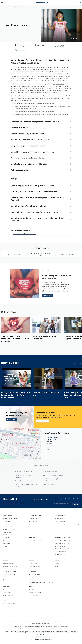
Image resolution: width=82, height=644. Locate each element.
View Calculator (48, 296)
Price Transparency (8, 522)
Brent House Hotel (34, 596)
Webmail (5, 541)
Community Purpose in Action (63, 538)
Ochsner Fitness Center (35, 593)
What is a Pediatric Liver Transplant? (45, 338)
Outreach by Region (60, 552)
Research (31, 560)
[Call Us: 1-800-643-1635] (21, 50)
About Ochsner (7, 587)
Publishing (6, 580)
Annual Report (7, 593)
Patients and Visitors (9, 515)
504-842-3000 (50, 447)
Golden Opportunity (60, 522)
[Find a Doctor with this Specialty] (21, 45)
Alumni (5, 601)
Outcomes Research (34, 569)
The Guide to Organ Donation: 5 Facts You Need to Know (15, 339)
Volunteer (58, 567)
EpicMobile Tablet (35, 640)
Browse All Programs (8, 564)
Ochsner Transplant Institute (61, 76)
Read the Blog (11, 420)
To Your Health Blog (60, 519)
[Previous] (43, 270)
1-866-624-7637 (19, 504)
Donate (57, 564)
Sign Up (76, 504)
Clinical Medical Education (9, 569)
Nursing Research (34, 572)
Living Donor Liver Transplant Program (24, 234)
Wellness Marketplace (61, 524)
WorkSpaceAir (6, 544)
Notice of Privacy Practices (25, 621)
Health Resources (60, 515)
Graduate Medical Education (10, 572)
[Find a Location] (41, 45)
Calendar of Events (60, 555)
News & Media (7, 598)
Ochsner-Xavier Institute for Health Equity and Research (41, 584)
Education (6, 560)
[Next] (48, 270)
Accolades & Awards (8, 596)
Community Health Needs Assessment (65, 541)
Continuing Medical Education (11, 575)
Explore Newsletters (43, 421)
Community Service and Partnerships (65, 549)
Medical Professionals (35, 515)
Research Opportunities (35, 575)
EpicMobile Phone (46, 640)
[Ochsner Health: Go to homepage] (41, 2)
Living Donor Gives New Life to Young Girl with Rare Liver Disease (15, 395)
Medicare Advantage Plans (36, 541)
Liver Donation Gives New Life (46, 394)
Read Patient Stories (8, 535)
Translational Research (35, 567)
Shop (30, 587)
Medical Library (7, 577)
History (5, 590)
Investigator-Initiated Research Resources (40, 577)
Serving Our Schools (60, 546)
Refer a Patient (33, 522)
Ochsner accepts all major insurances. (41, 624)
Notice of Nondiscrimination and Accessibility (44, 621)
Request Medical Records (9, 530)
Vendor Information (68, 621)
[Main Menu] (2, 3)
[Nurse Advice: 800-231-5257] (61, 46)
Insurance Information (9, 524)
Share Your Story (7, 533)
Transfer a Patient (33, 519)
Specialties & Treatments (11, 7)
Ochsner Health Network (9, 604)
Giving (57, 560)
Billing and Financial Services (10, 519)
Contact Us (6, 606)
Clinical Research (33, 564)
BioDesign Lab (33, 580)
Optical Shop (32, 590)
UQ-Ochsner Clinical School (10, 567)
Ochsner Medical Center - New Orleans (52, 440)
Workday (5, 546)
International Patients (8, 527)
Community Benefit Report (62, 544)
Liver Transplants (21, 7)
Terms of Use (60, 621)
